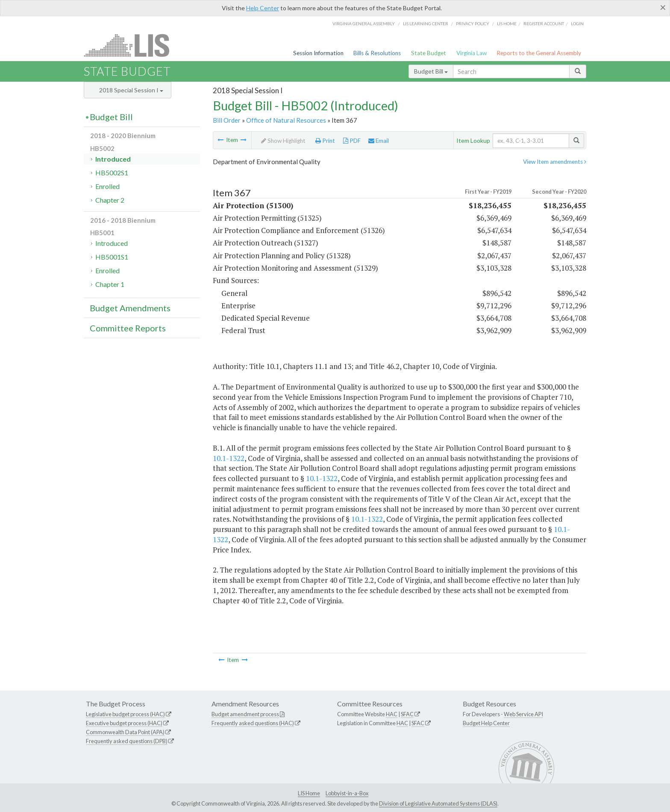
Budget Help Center (486, 723)
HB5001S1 (112, 257)
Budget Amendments (130, 308)
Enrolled (107, 186)
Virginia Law (472, 53)
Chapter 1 (110, 284)
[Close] (663, 7)
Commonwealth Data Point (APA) (125, 732)
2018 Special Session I (131, 90)
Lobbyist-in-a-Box (347, 793)
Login (577, 24)
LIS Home (309, 793)
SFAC (407, 714)
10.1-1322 (229, 458)
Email (379, 141)
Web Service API (523, 714)
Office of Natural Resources (286, 120)
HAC (392, 714)
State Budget (429, 53)
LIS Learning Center (426, 24)
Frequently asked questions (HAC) (253, 723)
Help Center (263, 8)
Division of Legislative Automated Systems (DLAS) (438, 803)
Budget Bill (431, 71)
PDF (352, 141)
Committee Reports (128, 328)
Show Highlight (283, 141)
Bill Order (227, 120)
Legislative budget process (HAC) (125, 714)
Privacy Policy (473, 24)
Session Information (318, 53)
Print (325, 141)
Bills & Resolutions (377, 53)
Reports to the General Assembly (539, 53)
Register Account (544, 24)
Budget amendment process (245, 714)
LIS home (507, 24)
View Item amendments (555, 162)
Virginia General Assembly (364, 24)
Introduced (113, 159)
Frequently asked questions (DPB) (127, 741)
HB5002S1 (112, 173)
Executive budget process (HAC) (124, 723)
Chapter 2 (110, 200)
